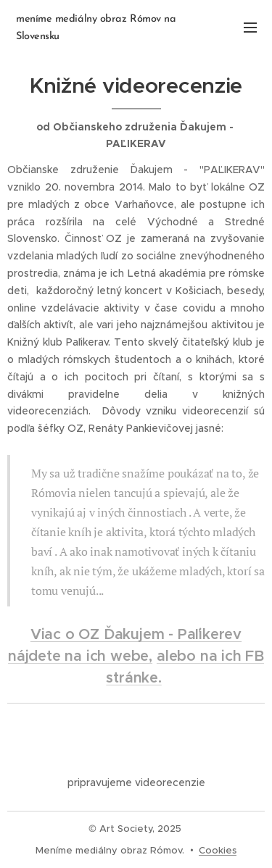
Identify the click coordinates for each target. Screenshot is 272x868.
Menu (250, 28)
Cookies (218, 850)
